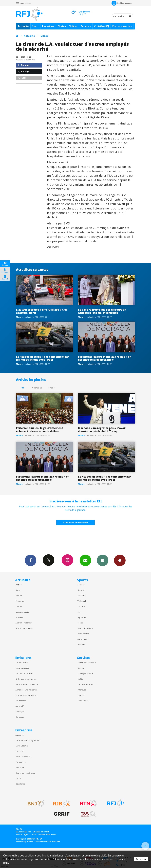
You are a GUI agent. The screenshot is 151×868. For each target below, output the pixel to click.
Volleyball (82, 601)
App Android (120, 560)
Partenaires (21, 762)
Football (81, 585)
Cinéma (81, 668)
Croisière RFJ (102, 26)
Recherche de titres (24, 673)
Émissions (48, 26)
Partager (24, 65)
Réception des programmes (28, 740)
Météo (80, 679)
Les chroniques (22, 668)
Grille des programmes (26, 679)
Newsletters (85, 560)
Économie (20, 601)
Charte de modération (25, 773)
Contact (19, 778)
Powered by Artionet (25, 841)
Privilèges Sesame (85, 673)
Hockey (81, 590)
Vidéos (73, 26)
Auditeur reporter (24, 623)
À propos (19, 735)
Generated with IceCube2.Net (47, 841)
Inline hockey (83, 634)
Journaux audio (22, 612)
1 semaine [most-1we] (37, 388)
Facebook (31, 560)
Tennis (80, 623)
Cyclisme (81, 606)
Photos (62, 26)
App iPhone (103, 560)
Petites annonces (85, 684)
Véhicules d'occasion (87, 662)
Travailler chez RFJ (23, 757)
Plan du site (51, 835)
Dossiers (19, 617)
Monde (45, 36)
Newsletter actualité (24, 628)
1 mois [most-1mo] (51, 388)
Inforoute (82, 690)
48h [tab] (23, 388)
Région (19, 585)
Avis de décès (83, 701)
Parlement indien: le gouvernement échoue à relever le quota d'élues (39, 430)
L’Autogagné (21, 701)
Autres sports (83, 639)
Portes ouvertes (122, 26)
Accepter (141, 859)
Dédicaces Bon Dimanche (27, 684)
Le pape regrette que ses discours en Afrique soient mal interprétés (102, 311)
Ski (79, 612)
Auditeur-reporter (122, 3)
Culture (19, 606)
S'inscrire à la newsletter (75, 522)
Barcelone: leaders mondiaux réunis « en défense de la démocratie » (105, 358)
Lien (22, 78)
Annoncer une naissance (26, 690)
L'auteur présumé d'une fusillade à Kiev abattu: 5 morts (42, 311)
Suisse (18, 590)
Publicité (19, 751)
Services (86, 26)
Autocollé (20, 706)
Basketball (82, 596)
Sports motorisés (85, 628)
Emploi (81, 695)
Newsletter (20, 784)
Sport (35, 26)
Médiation (20, 767)
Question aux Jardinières (26, 695)
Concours (20, 717)
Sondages (20, 711)
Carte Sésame (22, 746)
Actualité (23, 26)
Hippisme (82, 617)
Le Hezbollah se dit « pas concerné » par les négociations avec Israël (42, 358)
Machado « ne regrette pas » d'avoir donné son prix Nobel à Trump (102, 430)
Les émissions (22, 662)
